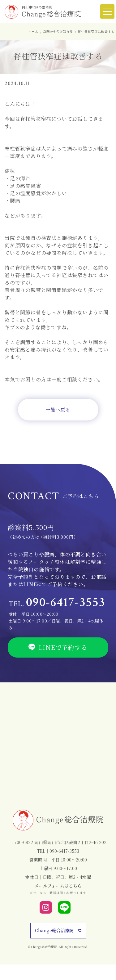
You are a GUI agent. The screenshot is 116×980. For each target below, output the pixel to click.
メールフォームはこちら (58, 886)
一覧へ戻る (58, 409)
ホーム (33, 31)
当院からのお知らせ (58, 31)
